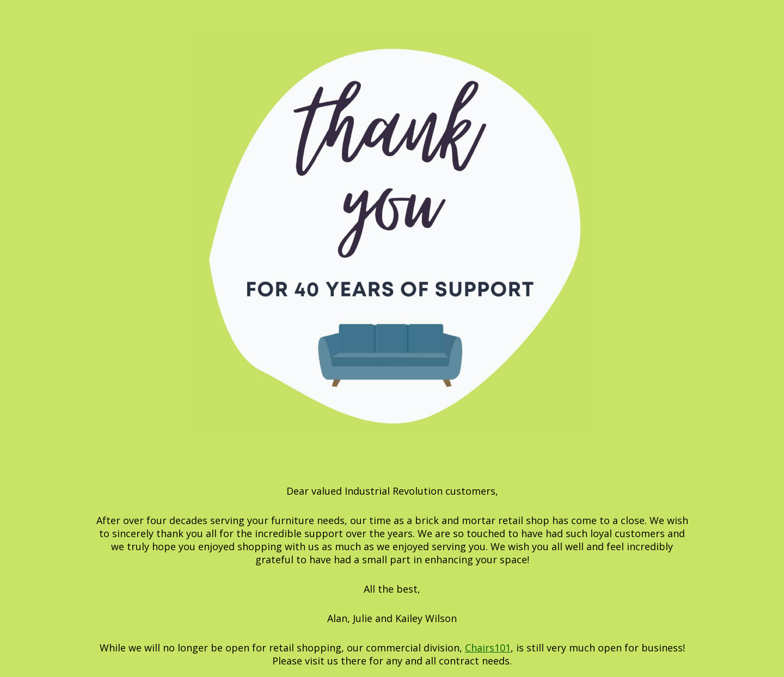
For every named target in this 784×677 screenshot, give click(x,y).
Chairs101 (488, 648)
